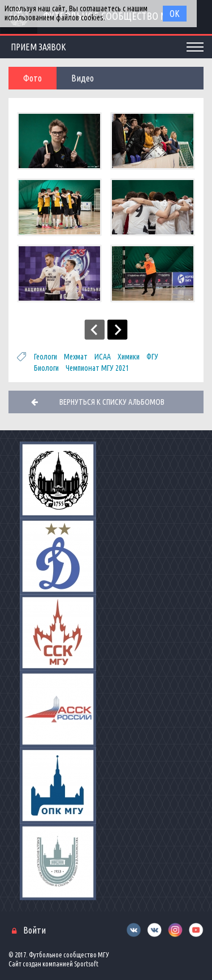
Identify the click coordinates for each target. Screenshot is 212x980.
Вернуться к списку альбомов (112, 402)
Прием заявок (38, 47)
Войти (34, 930)
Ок (175, 14)
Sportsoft (86, 964)
